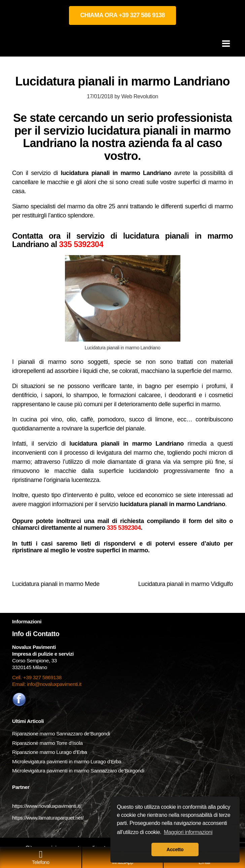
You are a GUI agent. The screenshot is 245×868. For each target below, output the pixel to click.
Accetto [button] (175, 849)
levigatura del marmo (124, 453)
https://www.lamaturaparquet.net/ (48, 818)
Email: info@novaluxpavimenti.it (47, 684)
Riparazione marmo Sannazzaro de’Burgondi (61, 734)
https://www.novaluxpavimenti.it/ (47, 806)
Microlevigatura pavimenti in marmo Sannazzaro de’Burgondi (79, 771)
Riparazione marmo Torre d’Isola (47, 743)
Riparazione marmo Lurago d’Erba (50, 752)
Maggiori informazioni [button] (188, 832)
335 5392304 (81, 244)
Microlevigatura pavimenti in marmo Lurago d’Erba (67, 761)
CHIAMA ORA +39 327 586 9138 (123, 15)
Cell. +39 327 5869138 (37, 677)
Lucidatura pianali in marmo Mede (56, 584)
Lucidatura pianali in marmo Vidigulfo (185, 584)
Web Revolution (140, 96)
